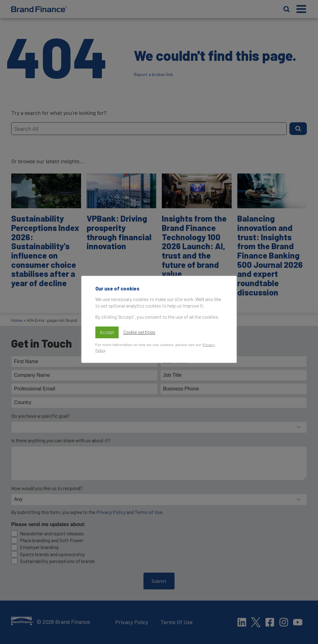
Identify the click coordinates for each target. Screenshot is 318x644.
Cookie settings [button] (139, 332)
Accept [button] (107, 332)
